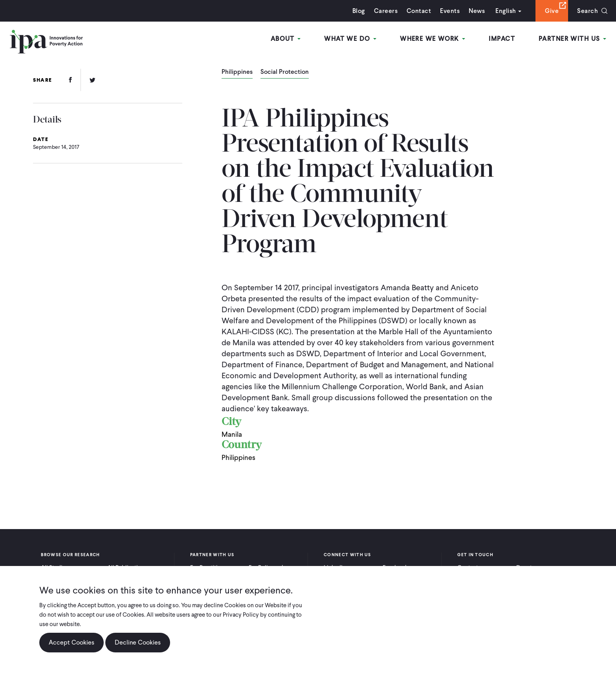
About (286, 39)
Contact (419, 11)
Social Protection (285, 72)
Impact (502, 39)
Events (450, 11)
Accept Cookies (71, 642)
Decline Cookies (138, 642)
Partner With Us (572, 39)
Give (552, 11)
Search (588, 11)
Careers (386, 11)
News (477, 11)
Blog (359, 11)
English (506, 11)
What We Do (350, 39)
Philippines (237, 72)
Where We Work (433, 39)
